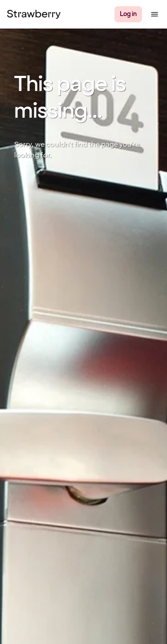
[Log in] (128, 14)
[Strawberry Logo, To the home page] (34, 14)
